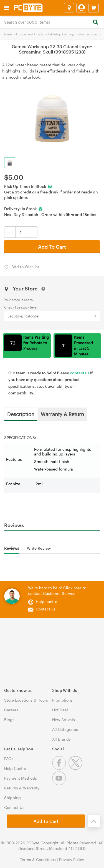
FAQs (9, 759)
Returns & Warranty (22, 788)
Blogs (9, 720)
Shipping (12, 798)
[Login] (81, 8)
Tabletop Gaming (61, 34)
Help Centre (15, 768)
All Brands (61, 739)
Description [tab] (21, 414)
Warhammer (88, 34)
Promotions (62, 700)
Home (7, 34)
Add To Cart (52, 247)
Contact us (46, 609)
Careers (11, 710)
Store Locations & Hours (26, 700)
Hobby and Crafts (30, 34)
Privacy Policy (72, 859)
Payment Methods (21, 778)
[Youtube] (60, 784)
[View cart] (94, 8)
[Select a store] (69, 8)
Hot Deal (60, 710)
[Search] (95, 22)
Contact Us (14, 807)
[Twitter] (76, 768)
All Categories (65, 729)
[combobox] (52, 22)
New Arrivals (64, 720)
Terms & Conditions (38, 859)
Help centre (46, 601)
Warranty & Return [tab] (62, 414)
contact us (80, 373)
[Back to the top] (94, 821)
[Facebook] (60, 768)
